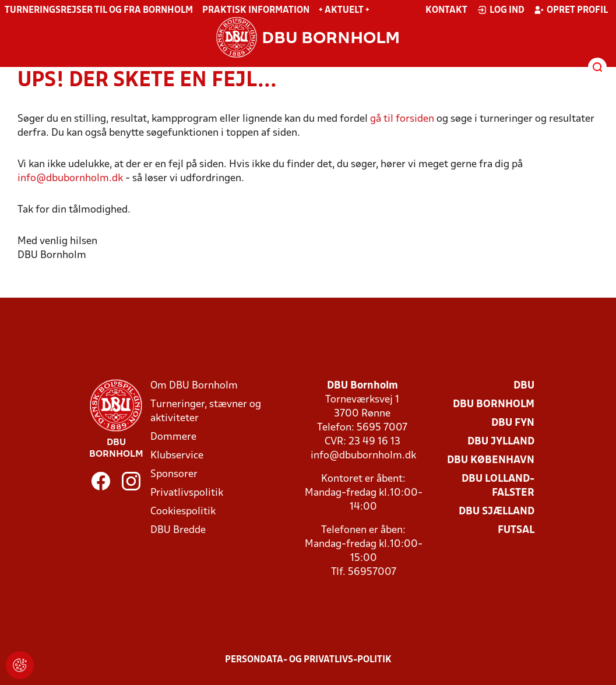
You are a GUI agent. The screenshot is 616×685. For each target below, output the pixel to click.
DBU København (491, 460)
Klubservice (177, 456)
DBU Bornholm (494, 405)
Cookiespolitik (183, 512)
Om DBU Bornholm (194, 386)
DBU (524, 386)
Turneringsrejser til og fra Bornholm (99, 10)
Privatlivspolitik (187, 493)
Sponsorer (174, 474)
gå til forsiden (402, 119)
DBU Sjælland (497, 512)
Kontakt (446, 10)
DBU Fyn (513, 423)
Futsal (516, 530)
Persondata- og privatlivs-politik (308, 660)
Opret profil (571, 10)
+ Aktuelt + (344, 10)
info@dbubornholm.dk (71, 179)
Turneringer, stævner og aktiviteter (206, 412)
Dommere (173, 437)
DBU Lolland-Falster (498, 486)
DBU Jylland (501, 442)
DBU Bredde (178, 530)
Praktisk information (256, 10)
